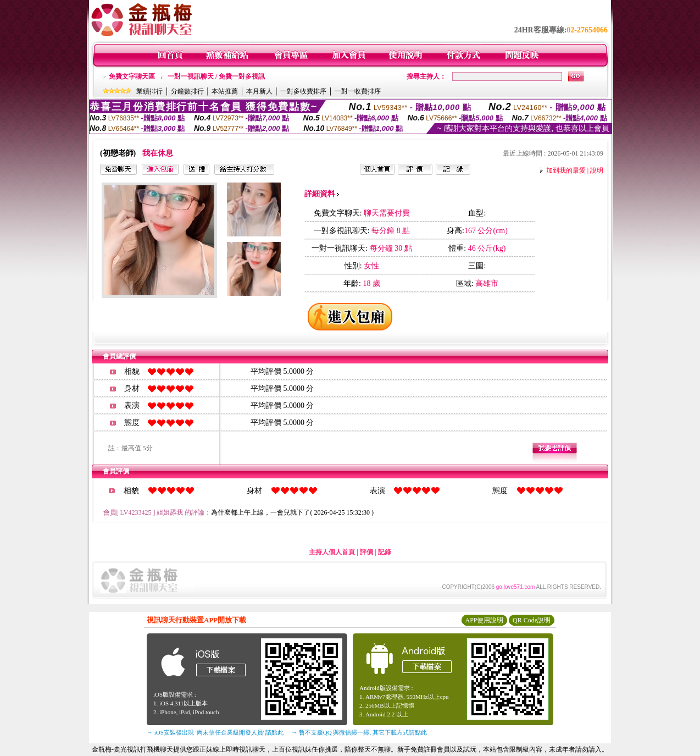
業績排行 (149, 91)
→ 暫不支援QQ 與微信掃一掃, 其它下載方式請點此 (359, 732)
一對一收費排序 (358, 91)
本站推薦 (225, 91)
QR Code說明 (532, 620)
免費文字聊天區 (132, 76)
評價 (366, 552)
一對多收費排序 (303, 91)
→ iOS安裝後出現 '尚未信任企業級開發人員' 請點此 (215, 732)
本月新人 (259, 91)
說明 (597, 170)
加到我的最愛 (566, 170)
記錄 (385, 552)
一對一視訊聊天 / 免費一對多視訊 (216, 76)
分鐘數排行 (187, 91)
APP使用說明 (484, 620)
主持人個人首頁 (332, 552)
